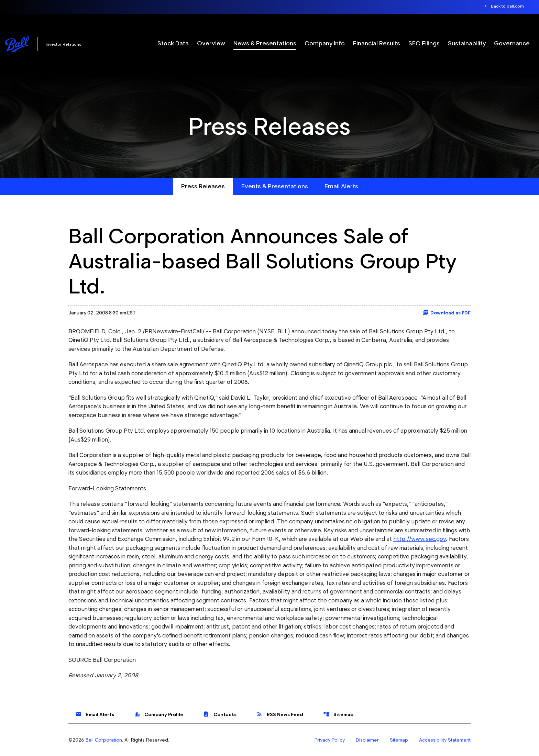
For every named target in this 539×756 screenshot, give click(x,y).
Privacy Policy (330, 740)
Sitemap (338, 714)
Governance (512, 43)
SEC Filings (424, 43)
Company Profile (159, 714)
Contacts (220, 714)
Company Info (325, 43)
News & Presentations (265, 43)
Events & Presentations (275, 186)
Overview (211, 43)
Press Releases (203, 186)
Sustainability (467, 43)
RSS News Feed (280, 714)
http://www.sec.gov (420, 539)
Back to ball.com (507, 6)
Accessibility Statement (445, 740)
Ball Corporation (104, 740)
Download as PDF (447, 312)
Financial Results (377, 43)
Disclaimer (367, 740)
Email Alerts (341, 186)
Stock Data (173, 43)
